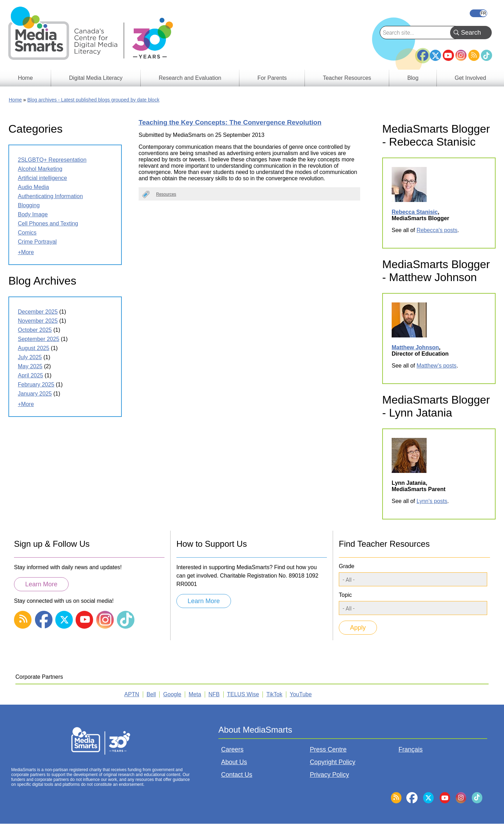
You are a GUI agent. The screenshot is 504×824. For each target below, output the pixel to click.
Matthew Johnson (415, 347)
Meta (195, 694)
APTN (132, 694)
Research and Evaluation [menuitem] (190, 78)
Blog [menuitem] (413, 78)
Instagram (461, 55)
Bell (151, 694)
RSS (474, 55)
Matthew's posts (436, 366)
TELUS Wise (243, 694)
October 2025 (35, 330)
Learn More (41, 584)
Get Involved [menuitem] (470, 78)
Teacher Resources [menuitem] (347, 78)
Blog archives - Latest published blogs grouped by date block (93, 100)
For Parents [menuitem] (272, 78)
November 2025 (38, 321)
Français (478, 13)
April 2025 (30, 375)
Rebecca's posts (437, 230)
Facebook (423, 53)
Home (15, 100)
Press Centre (328, 749)
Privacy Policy (329, 775)
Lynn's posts (432, 501)
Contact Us (237, 775)
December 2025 (38, 312)
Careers (232, 749)
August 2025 (34, 348)
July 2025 (30, 357)
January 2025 (35, 394)
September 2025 (38, 339)
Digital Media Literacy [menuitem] (96, 78)
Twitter (435, 55)
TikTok (486, 55)
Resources (166, 194)
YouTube (448, 55)
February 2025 (36, 385)
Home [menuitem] (25, 78)
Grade (346, 566)
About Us (234, 762)
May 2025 (30, 366)
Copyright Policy (332, 762)
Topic (345, 595)
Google (172, 694)
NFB (214, 694)
